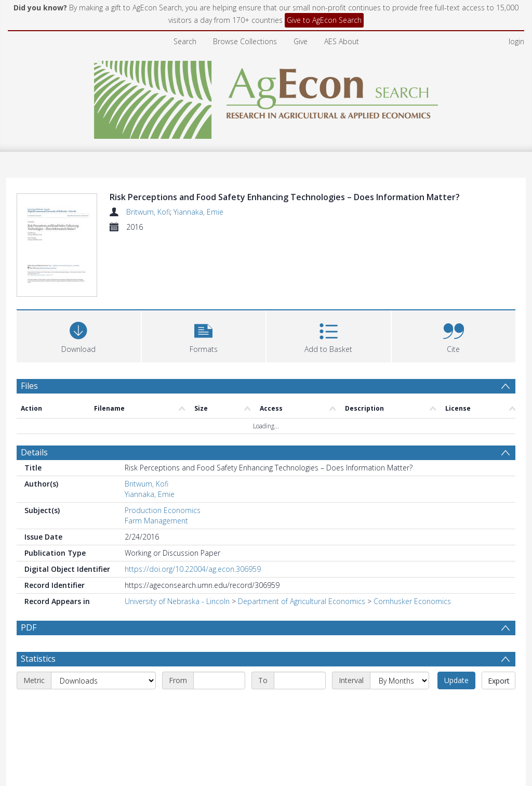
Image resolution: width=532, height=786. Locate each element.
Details (34, 452)
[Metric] (103, 705)
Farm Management (156, 521)
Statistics (38, 684)
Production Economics (163, 510)
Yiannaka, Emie (198, 212)
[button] (204, 335)
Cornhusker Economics (412, 601)
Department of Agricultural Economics (302, 601)
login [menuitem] (516, 41)
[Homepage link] (266, 97)
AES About (342, 41)
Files (29, 386)
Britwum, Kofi (148, 212)
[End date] (300, 705)
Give (301, 41)
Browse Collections (245, 41)
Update (456, 705)
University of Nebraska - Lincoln (177, 601)
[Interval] (400, 705)
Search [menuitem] (185, 41)
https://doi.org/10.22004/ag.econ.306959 (193, 569)
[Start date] (219, 705)
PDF (29, 627)
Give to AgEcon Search (324, 20)
